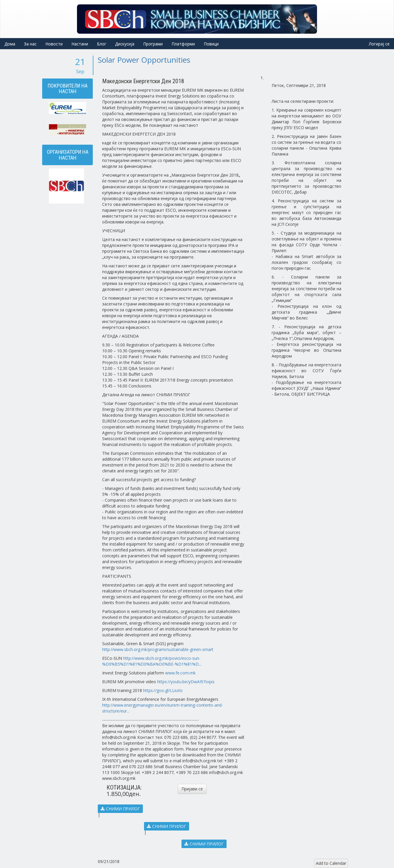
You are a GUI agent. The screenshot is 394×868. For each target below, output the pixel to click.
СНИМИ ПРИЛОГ (120, 809)
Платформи (183, 44)
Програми (153, 44)
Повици (211, 44)
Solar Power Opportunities (144, 60)
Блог (102, 44)
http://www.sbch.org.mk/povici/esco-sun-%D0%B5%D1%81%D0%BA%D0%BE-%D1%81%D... (152, 661)
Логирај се (379, 44)
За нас (30, 44)
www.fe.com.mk (180, 673)
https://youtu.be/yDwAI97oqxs (186, 682)
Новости (54, 44)
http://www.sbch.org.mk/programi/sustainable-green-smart (158, 649)
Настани (80, 44)
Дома (10, 44)
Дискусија (125, 44)
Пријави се (192, 789)
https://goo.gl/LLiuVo (163, 690)
